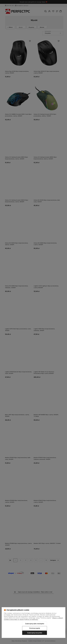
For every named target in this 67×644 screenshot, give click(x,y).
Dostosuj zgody (35, 628)
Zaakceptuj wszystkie (35, 633)
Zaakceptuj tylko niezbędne (35, 624)
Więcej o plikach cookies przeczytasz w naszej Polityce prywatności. (33, 619)
